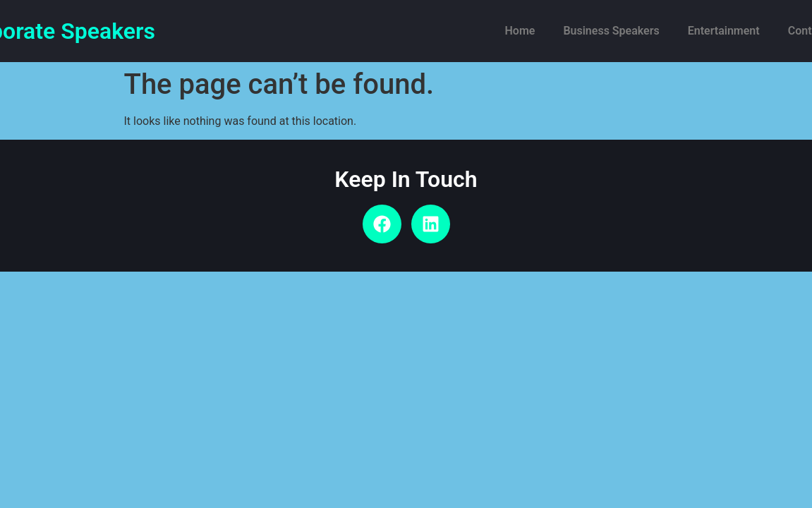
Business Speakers (611, 31)
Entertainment (724, 31)
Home (520, 31)
